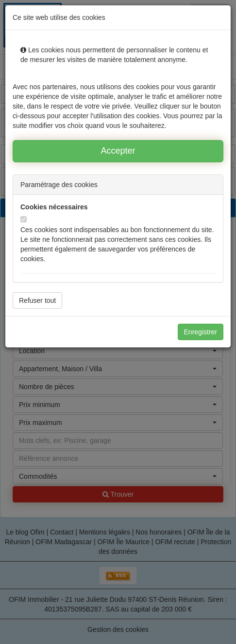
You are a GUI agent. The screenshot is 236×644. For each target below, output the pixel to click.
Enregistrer (201, 332)
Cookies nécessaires (54, 207)
